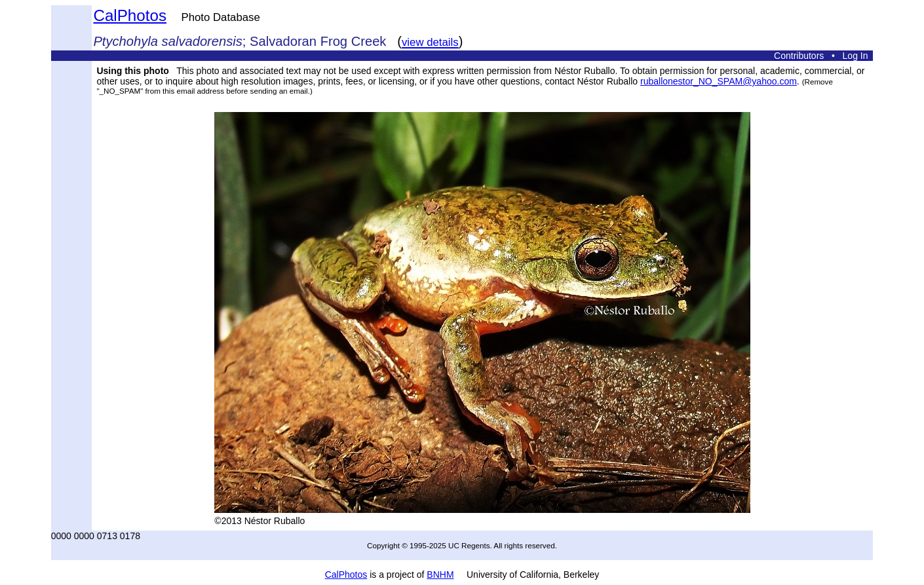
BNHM (440, 575)
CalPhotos (130, 15)
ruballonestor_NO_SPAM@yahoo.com (719, 81)
